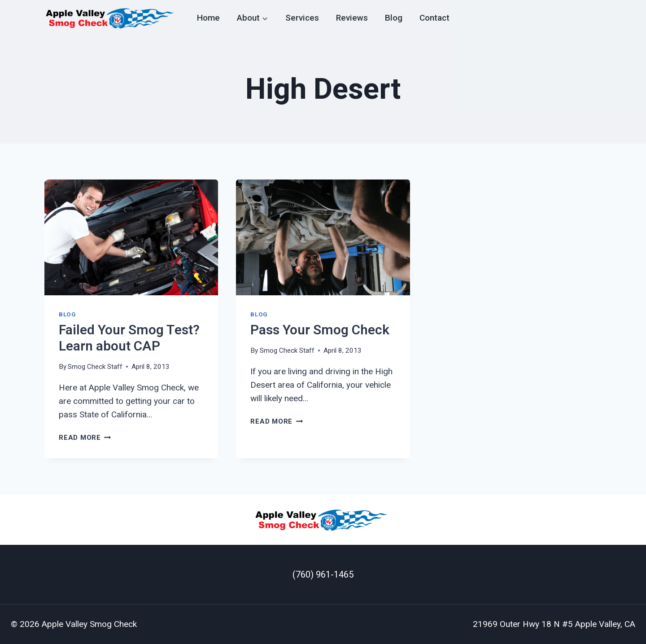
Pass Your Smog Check (320, 330)
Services (302, 18)
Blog (394, 18)
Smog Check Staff (95, 367)
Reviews (352, 18)
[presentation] (131, 237)
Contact (434, 18)
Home (208, 18)
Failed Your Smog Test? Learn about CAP (129, 338)
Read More (85, 438)
